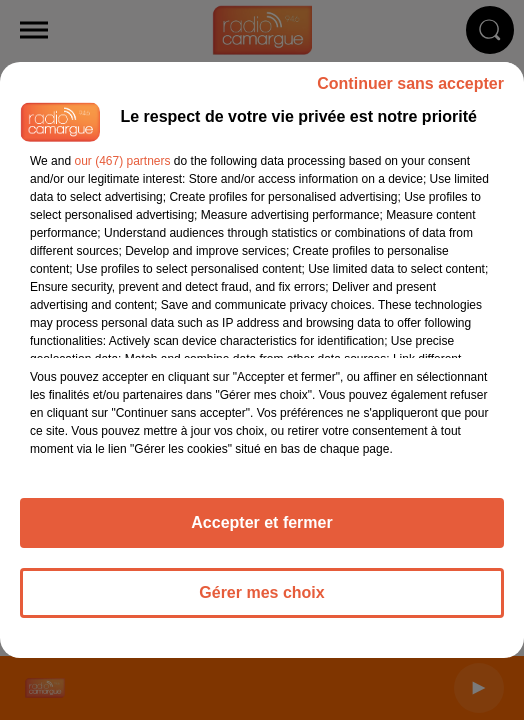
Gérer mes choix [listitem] (261, 592)
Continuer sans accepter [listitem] (410, 83)
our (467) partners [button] (122, 161)
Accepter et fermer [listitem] (261, 522)
